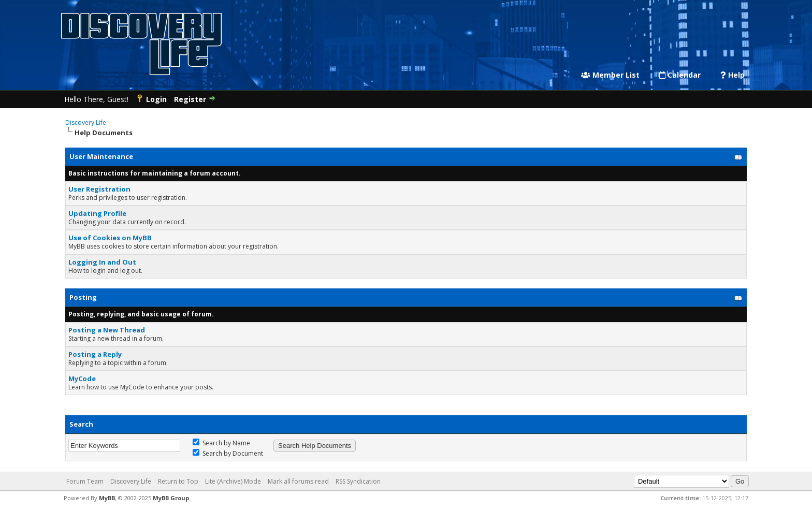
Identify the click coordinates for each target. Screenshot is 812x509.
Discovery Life (86, 122)
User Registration (99, 189)
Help (733, 75)
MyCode (82, 379)
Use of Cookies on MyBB (110, 238)
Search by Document (228, 453)
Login (156, 99)
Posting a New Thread (107, 330)
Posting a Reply (95, 354)
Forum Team (85, 481)
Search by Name (221, 443)
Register (190, 99)
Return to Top (178, 481)
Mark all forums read (298, 481)
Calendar (680, 75)
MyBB (107, 498)
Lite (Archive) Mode (233, 481)
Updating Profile (97, 213)
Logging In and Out (102, 262)
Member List (610, 75)
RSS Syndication (358, 481)
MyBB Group (171, 498)
